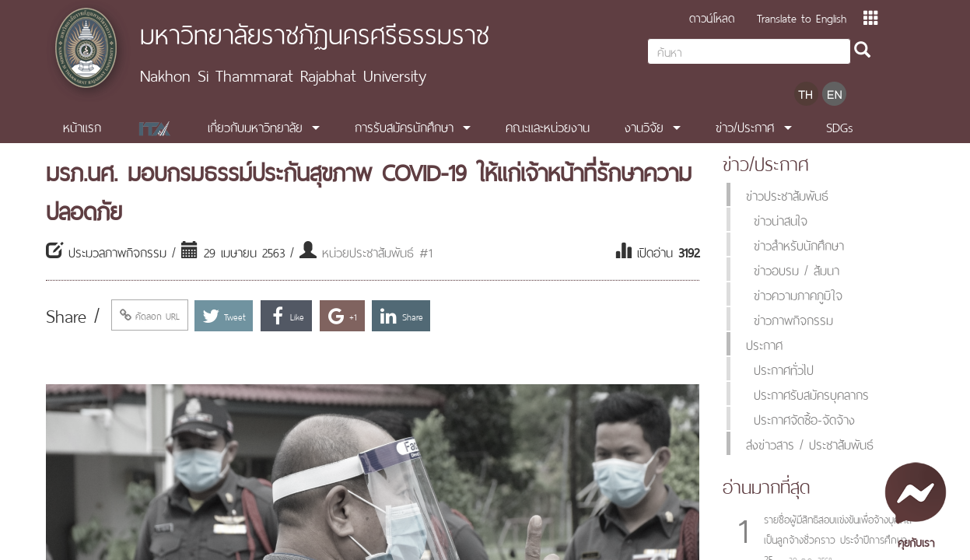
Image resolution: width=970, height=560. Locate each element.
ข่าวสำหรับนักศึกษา (799, 244)
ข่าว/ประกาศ (745, 126)
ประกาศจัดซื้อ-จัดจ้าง (804, 418)
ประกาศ (764, 344)
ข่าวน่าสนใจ (781, 219)
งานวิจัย (644, 126)
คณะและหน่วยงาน (548, 126)
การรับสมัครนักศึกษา (404, 126)
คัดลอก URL (150, 315)
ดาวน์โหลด (712, 17)
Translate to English (802, 17)
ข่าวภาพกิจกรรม (793, 319)
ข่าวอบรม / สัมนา (797, 269)
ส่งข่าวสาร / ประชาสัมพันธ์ (810, 443)
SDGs (840, 126)
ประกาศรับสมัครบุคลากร (811, 394)
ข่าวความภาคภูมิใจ (798, 294)
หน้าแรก (82, 126)
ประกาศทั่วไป (784, 369)
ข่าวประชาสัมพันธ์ (787, 194)
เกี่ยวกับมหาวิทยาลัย (255, 126)
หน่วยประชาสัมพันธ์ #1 (377, 251)
